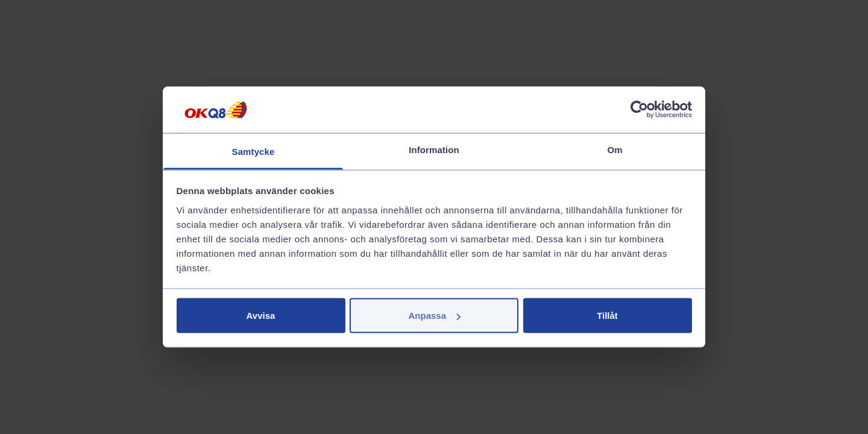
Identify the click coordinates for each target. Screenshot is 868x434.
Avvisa (261, 316)
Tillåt (607, 316)
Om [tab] (615, 149)
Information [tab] (434, 149)
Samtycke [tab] (253, 151)
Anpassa (434, 316)
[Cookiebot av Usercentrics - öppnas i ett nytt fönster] (639, 110)
